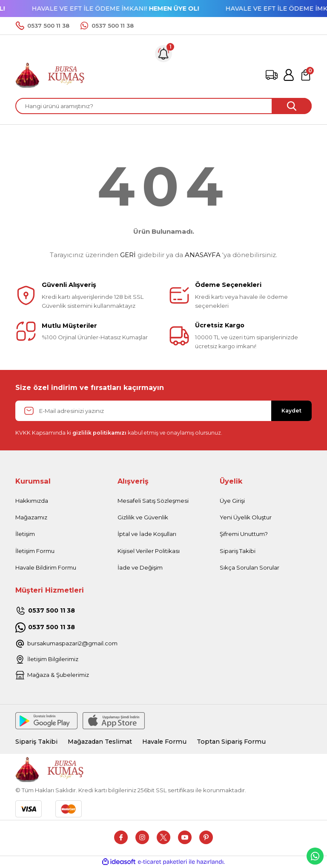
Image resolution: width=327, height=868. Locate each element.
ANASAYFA (203, 255)
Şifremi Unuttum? (244, 534)
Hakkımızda (32, 501)
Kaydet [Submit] (291, 411)
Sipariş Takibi (238, 551)
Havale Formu (164, 742)
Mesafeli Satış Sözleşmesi (153, 501)
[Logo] (50, 74)
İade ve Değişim (140, 567)
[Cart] (306, 75)
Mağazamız (31, 517)
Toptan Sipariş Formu (231, 742)
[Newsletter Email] (163, 411)
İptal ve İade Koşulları (147, 534)
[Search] (163, 106)
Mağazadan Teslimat (100, 742)
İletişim (25, 534)
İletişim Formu (35, 551)
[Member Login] (289, 75)
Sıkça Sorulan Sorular (250, 567)
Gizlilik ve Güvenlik (143, 517)
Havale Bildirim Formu (46, 567)
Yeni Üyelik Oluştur (246, 517)
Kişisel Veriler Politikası (149, 551)
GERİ (128, 255)
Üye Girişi (232, 501)
